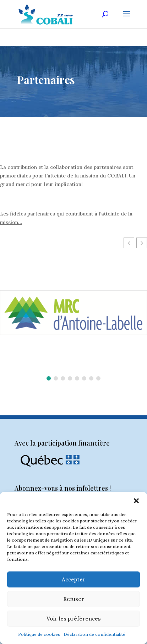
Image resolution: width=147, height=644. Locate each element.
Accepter (74, 579)
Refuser (74, 599)
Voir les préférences (74, 619)
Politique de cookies (39, 634)
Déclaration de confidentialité (94, 634)
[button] (136, 501)
